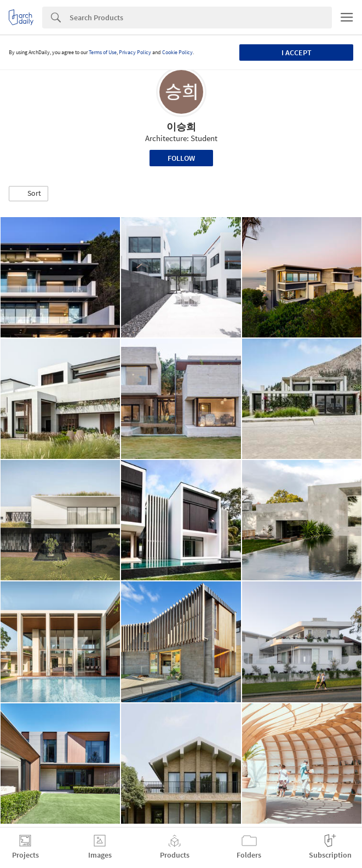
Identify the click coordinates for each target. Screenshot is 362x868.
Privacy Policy (135, 52)
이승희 (181, 127)
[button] (28, 194)
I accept (297, 53)
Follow (181, 158)
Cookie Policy (177, 52)
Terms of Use (103, 52)
